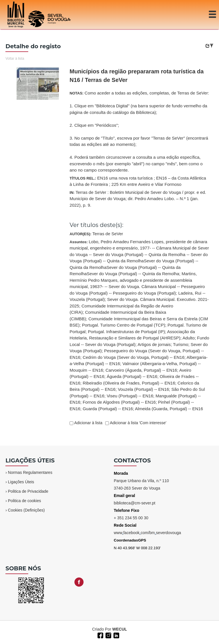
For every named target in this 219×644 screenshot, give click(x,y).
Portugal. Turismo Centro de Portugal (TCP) (123, 325)
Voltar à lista (15, 59)
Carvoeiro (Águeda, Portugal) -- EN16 (141, 370)
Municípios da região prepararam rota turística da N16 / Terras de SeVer (137, 76)
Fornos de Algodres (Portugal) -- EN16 (119, 402)
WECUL (120, 629)
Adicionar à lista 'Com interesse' (138, 423)
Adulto (189, 338)
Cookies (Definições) (26, 510)
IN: (138, 199)
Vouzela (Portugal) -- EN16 (143, 389)
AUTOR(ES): (96, 234)
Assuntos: (139, 325)
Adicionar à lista (88, 423)
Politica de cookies (25, 501)
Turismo (181, 344)
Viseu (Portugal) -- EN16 (130, 396)
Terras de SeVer (108, 234)
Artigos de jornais (154, 344)
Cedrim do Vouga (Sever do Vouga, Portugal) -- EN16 (134, 357)
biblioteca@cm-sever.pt (135, 503)
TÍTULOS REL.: (138, 181)
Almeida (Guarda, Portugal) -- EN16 (169, 409)
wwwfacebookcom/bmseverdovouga (147, 533)
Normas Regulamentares (30, 472)
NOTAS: (139, 131)
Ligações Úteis (21, 482)
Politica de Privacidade (28, 491)
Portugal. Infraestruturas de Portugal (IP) (126, 332)
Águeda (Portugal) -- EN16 (132, 376)
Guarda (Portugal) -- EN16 (108, 409)
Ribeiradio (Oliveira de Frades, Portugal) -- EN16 (129, 383)
